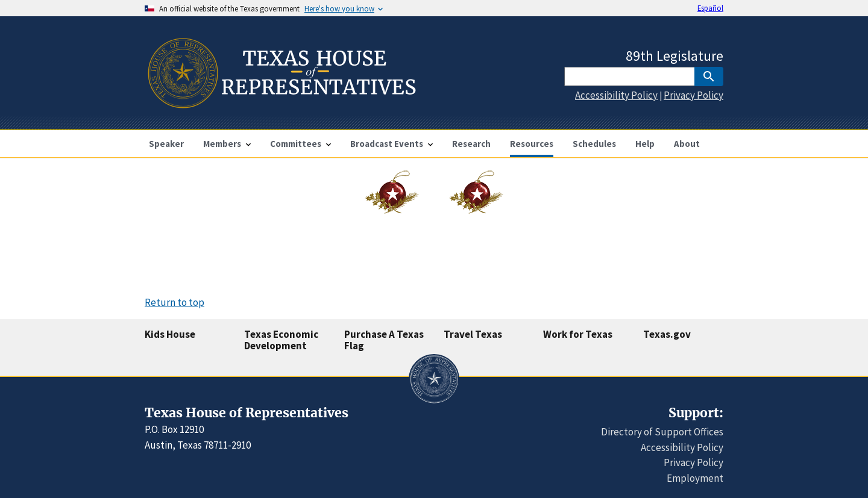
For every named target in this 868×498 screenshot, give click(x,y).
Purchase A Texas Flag (384, 340)
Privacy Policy (693, 95)
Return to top (175, 302)
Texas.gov (667, 334)
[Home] (281, 103)
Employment (695, 478)
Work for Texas (578, 334)
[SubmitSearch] (709, 76)
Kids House (170, 334)
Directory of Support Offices (662, 432)
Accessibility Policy (616, 95)
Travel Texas (473, 334)
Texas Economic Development (281, 340)
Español (710, 8)
